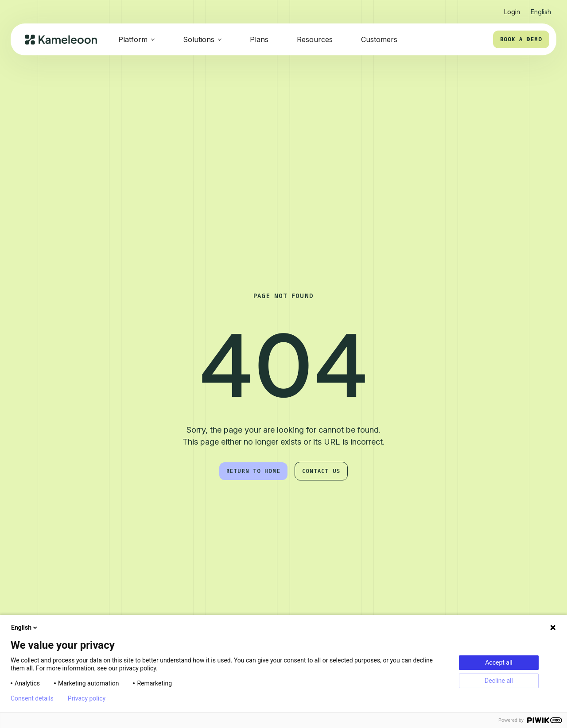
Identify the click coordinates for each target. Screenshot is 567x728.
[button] (541, 8)
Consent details (32, 698)
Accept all (499, 662)
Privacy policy (87, 698)
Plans (259, 39)
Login (512, 12)
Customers (379, 39)
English (25, 627)
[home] (61, 40)
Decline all (499, 681)
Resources (315, 39)
